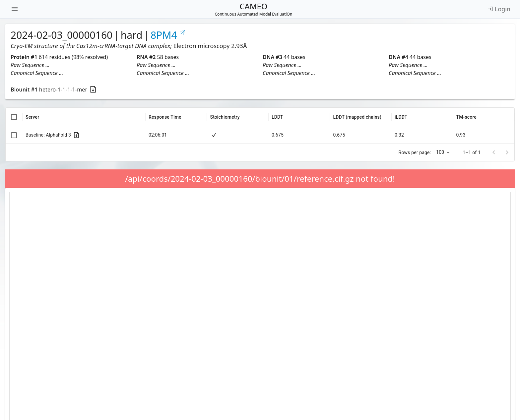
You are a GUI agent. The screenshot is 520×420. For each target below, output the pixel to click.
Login (499, 9)
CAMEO (254, 9)
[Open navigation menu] (15, 9)
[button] (71, 65)
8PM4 (168, 35)
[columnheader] (14, 117)
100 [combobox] (440, 152)
